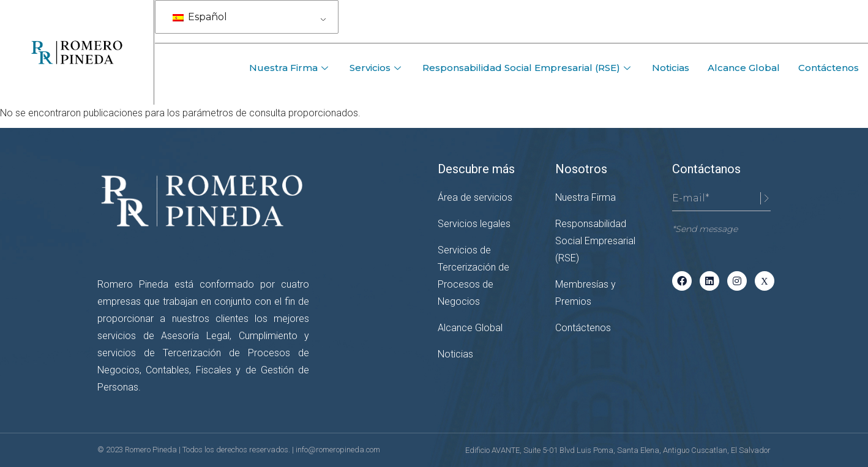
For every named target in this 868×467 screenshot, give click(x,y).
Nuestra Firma (290, 68)
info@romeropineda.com (338, 450)
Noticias (671, 68)
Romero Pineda (152, 450)
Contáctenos (829, 68)
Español (200, 17)
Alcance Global (744, 68)
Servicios (377, 68)
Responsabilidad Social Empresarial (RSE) (528, 68)
